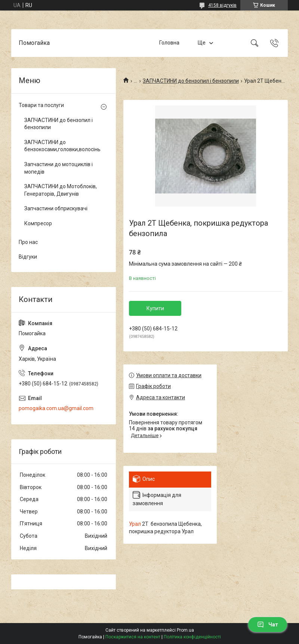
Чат (268, 625)
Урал (135, 524)
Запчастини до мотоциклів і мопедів (58, 168)
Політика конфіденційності (192, 637)
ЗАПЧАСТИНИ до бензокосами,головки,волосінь (62, 146)
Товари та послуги (41, 105)
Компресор (38, 223)
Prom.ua (185, 630)
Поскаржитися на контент (133, 637)
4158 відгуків (222, 5)
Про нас (28, 242)
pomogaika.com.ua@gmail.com (56, 408)
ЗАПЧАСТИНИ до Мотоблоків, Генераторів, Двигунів (61, 190)
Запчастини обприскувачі (56, 208)
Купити (155, 308)
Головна (169, 43)
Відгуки (28, 257)
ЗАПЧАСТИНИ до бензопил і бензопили (191, 81)
